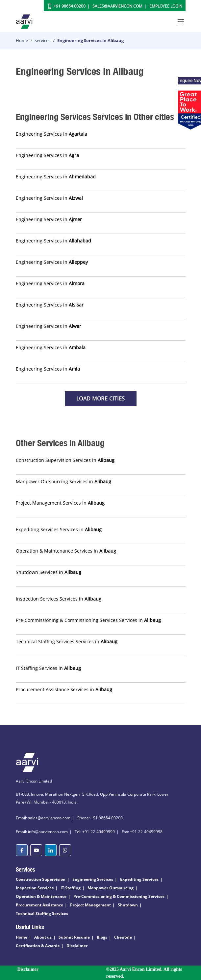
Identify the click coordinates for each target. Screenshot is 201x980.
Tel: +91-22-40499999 (95, 832)
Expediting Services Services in (59, 529)
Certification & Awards (38, 946)
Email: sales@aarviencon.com (43, 818)
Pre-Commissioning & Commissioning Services (119, 896)
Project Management (90, 905)
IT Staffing (71, 888)
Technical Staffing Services (42, 913)
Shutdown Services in (49, 572)
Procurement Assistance (39, 905)
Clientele (123, 937)
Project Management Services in (60, 503)
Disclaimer (77, 946)
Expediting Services (139, 879)
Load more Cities (101, 399)
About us (43, 937)
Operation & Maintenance (41, 896)
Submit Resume (74, 937)
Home (22, 40)
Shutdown (128, 905)
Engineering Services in (51, 134)
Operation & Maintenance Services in (66, 551)
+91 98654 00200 (70, 6)
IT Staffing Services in (48, 668)
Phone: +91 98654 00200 (100, 818)
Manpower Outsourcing (111, 888)
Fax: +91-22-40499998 (142, 832)
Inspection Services (35, 888)
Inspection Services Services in (59, 599)
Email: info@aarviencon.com (42, 832)
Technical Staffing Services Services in (67, 641)
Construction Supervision (41, 879)
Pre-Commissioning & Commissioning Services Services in (88, 620)
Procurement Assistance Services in (64, 689)
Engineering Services (93, 879)
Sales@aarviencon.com (117, 6)
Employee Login (166, 6)
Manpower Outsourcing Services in (63, 481)
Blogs (102, 937)
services (43, 40)
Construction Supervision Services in (65, 460)
